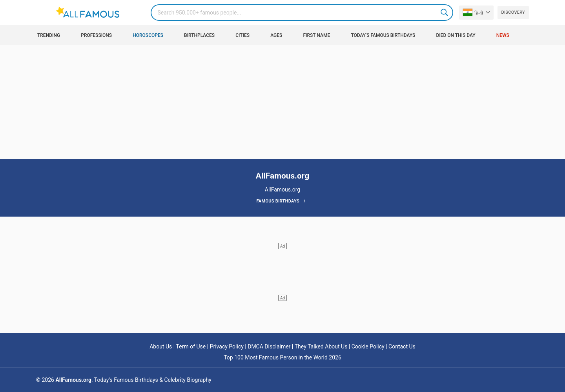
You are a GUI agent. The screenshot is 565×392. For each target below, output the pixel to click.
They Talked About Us (321, 346)
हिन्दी (473, 12)
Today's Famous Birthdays (383, 35)
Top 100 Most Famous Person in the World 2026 (282, 357)
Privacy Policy (227, 346)
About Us (161, 346)
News (503, 35)
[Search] (302, 13)
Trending (49, 35)
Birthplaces (199, 35)
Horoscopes (148, 35)
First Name (317, 35)
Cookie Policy (368, 346)
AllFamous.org (73, 380)
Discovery (513, 12)
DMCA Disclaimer (269, 346)
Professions (96, 35)
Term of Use (191, 346)
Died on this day (456, 35)
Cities (242, 35)
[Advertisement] (282, 104)
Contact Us (402, 346)
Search (445, 13)
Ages (276, 35)
